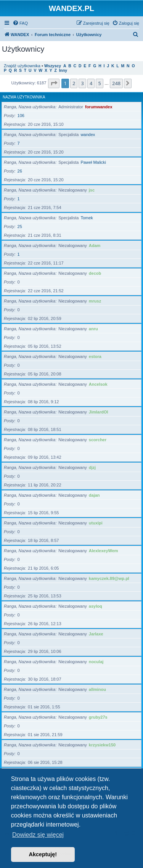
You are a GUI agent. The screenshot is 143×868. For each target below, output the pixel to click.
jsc (92, 190)
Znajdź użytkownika (22, 66)
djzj (92, 467)
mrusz (95, 301)
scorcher (98, 440)
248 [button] (116, 83)
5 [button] (99, 83)
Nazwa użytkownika (24, 97)
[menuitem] (20, 23)
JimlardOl (99, 412)
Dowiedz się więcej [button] (38, 835)
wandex (88, 135)
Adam (95, 246)
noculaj (96, 662)
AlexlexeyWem (104, 551)
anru (93, 329)
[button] (54, 83)
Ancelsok (98, 384)
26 (20, 171)
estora (95, 356)
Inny (63, 70)
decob (95, 273)
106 (21, 116)
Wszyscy (53, 66)
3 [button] (82, 83)
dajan (94, 495)
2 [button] (74, 83)
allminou (97, 689)
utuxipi (96, 523)
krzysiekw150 (102, 745)
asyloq (96, 606)
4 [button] (91, 83)
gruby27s (98, 717)
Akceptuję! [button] (43, 854)
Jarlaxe (96, 634)
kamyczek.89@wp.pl (109, 578)
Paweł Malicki (93, 162)
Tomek (87, 218)
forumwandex (99, 107)
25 (20, 227)
